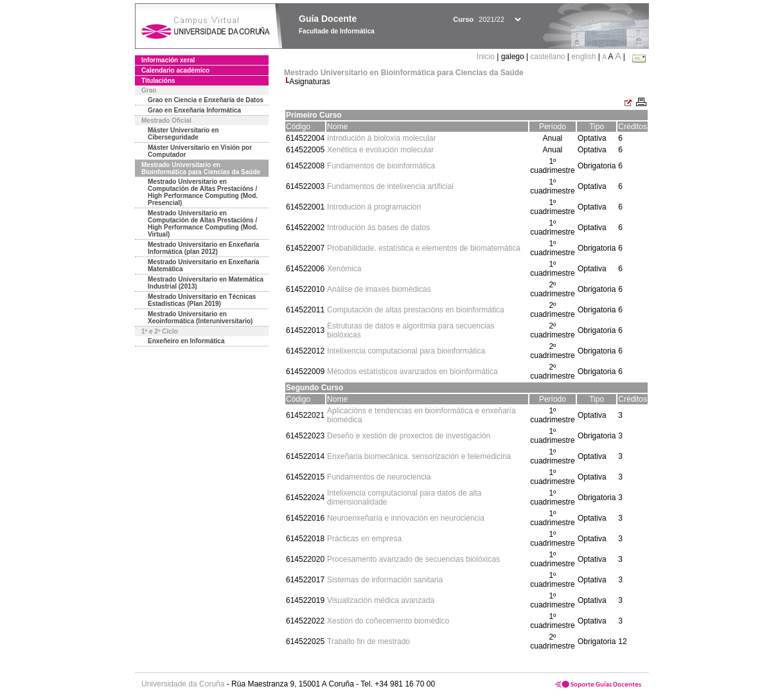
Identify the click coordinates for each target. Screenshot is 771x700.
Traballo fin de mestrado (368, 642)
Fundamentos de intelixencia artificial (390, 186)
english (583, 57)
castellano (547, 57)
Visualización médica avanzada (381, 600)
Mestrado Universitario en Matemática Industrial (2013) (206, 283)
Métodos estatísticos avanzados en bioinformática (412, 372)
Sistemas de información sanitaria (385, 580)
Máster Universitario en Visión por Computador (200, 151)
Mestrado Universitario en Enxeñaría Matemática (203, 265)
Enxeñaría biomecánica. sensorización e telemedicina (419, 456)
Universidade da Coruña (183, 684)
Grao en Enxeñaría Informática (194, 110)
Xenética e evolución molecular (380, 150)
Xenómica (344, 269)
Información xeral (168, 60)
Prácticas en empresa (364, 539)
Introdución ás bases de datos (378, 228)
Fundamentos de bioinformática (381, 166)
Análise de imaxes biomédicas (379, 289)
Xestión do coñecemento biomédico (388, 621)
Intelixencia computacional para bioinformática (406, 351)
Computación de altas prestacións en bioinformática (415, 310)
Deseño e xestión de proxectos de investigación (409, 436)
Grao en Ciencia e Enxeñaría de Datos (206, 100)
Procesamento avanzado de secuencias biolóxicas (413, 559)
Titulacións (158, 81)
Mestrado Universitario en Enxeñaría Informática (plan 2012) (203, 248)
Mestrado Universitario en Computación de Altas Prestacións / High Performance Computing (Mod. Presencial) (203, 192)
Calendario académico (175, 70)
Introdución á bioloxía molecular (381, 138)
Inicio (487, 57)
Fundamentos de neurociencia (379, 477)
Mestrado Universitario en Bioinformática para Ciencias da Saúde (201, 168)
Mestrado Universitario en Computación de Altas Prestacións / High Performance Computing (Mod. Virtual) (203, 224)
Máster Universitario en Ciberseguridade (183, 134)
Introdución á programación (374, 207)
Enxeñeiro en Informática (186, 341)
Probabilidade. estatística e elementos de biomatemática (424, 248)
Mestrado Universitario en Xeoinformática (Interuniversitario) (200, 318)
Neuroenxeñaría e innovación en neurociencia (406, 518)
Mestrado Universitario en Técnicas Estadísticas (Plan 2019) (202, 300)
